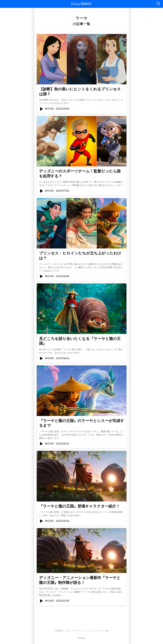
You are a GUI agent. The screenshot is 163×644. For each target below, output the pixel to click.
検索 (158, 4)
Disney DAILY (81, 4)
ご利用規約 (59, 631)
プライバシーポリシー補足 (98, 631)
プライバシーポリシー (75, 631)
